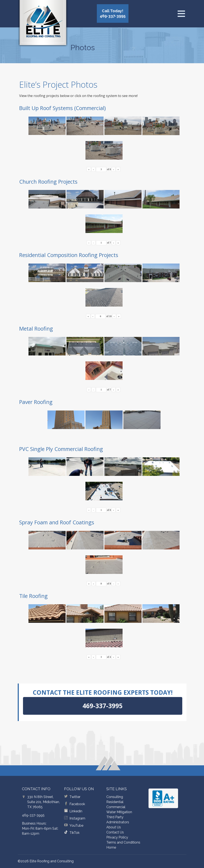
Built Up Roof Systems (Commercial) (62, 108)
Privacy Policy (117, 837)
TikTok (74, 833)
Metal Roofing (36, 328)
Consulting (115, 797)
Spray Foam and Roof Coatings (57, 522)
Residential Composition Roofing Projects (69, 255)
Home (111, 847)
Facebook (77, 804)
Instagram (77, 818)
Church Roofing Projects (48, 182)
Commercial (116, 807)
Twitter (75, 797)
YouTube (76, 826)
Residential (115, 802)
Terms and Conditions (123, 842)
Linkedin (76, 811)
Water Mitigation (119, 812)
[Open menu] (181, 14)
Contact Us (115, 832)
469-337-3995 (33, 815)
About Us (114, 827)
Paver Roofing (36, 402)
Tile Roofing (33, 596)
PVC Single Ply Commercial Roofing (61, 449)
